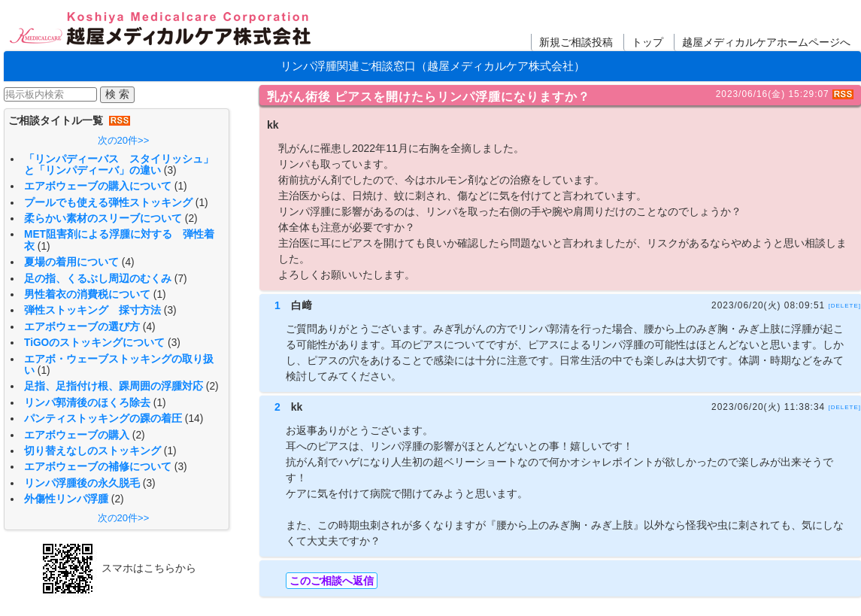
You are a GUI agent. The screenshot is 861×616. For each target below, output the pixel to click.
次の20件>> (124, 140)
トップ (647, 42)
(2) (191, 218)
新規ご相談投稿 (576, 42)
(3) (170, 170)
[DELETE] (844, 305)
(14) (194, 419)
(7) (181, 279)
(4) (128, 262)
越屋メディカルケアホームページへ (766, 42)
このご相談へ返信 (332, 581)
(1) (181, 186)
